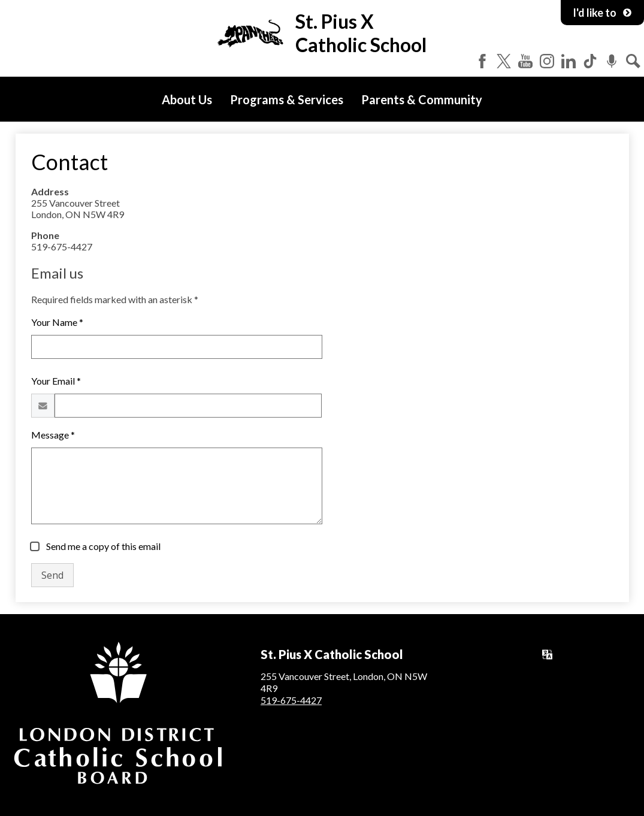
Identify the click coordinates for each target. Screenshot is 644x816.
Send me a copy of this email (102, 546)
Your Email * (56, 381)
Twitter (504, 61)
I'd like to (602, 13)
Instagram (547, 61)
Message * (53, 435)
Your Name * (57, 322)
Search (633, 61)
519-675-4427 (291, 700)
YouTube (525, 61)
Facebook (482, 61)
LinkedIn (569, 61)
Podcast (612, 61)
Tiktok (590, 61)
